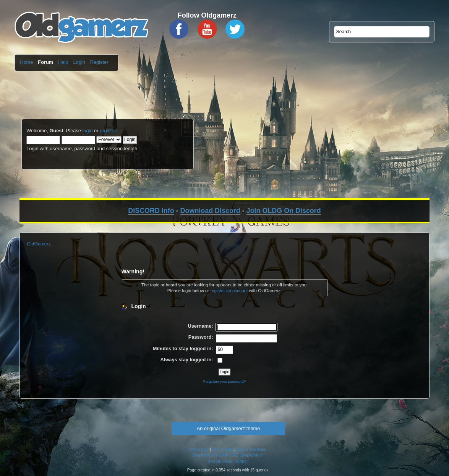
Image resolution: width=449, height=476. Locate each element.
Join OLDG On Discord (284, 211)
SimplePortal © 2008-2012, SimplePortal (227, 455)
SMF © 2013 (223, 449)
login (87, 131)
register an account (229, 291)
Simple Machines (251, 449)
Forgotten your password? (224, 381)
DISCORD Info (151, 211)
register (108, 131)
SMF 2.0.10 (199, 449)
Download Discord (210, 211)
